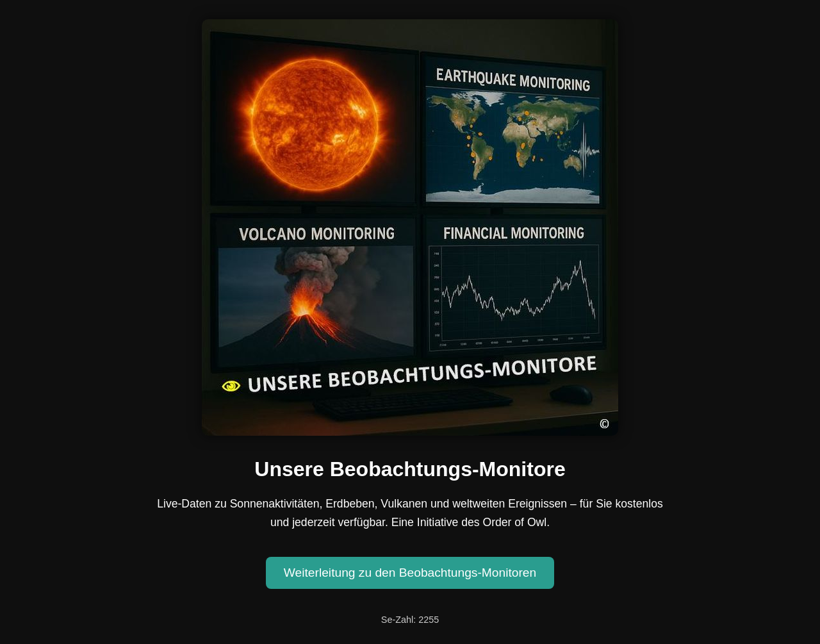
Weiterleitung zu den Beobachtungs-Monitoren (410, 573)
